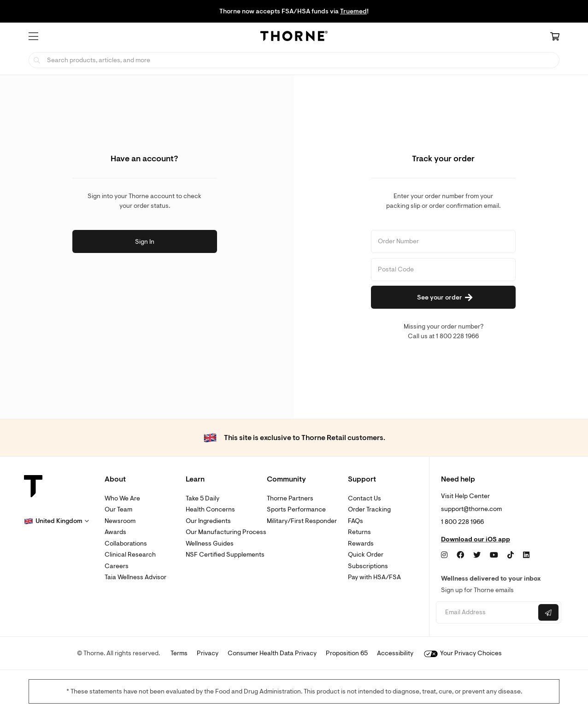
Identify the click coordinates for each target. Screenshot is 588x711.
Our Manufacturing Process (226, 532)
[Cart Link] (555, 37)
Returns (359, 532)
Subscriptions (368, 566)
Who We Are (122, 498)
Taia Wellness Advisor (135, 577)
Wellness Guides (210, 544)
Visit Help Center (465, 496)
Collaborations (126, 544)
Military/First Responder (302, 521)
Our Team (118, 509)
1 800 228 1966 (462, 522)
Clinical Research (130, 555)
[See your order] (443, 297)
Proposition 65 (347, 653)
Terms (179, 653)
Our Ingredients (208, 521)
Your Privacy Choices (463, 653)
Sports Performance (296, 509)
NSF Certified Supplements (225, 555)
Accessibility (395, 653)
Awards (115, 532)
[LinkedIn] (526, 555)
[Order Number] (443, 241)
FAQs (356, 521)
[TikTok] (511, 555)
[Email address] (486, 613)
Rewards (361, 544)
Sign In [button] (145, 242)
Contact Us (365, 498)
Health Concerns (210, 509)
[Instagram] (444, 555)
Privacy (208, 653)
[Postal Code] (443, 270)
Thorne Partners (290, 498)
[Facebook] (460, 555)
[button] (33, 36)
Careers (117, 566)
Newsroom (120, 521)
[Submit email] (548, 612)
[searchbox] (294, 60)
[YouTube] (494, 555)
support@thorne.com (471, 509)
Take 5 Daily (203, 498)
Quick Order (366, 555)
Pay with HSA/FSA (374, 577)
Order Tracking (369, 509)
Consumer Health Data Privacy (272, 653)
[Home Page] (294, 37)
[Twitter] (477, 555)
